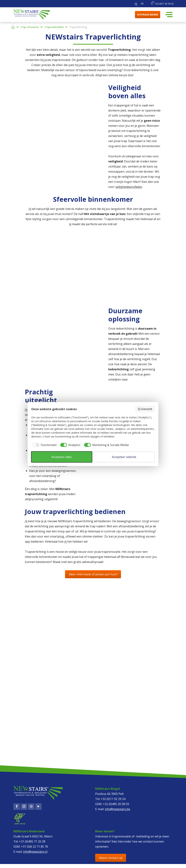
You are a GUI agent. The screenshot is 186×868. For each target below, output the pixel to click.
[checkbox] (44, 445)
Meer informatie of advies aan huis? (93, 574)
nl (136, 4)
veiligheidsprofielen (129, 187)
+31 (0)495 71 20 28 (32, 841)
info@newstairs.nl (35, 852)
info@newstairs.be (117, 809)
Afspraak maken (148, 15)
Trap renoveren (30, 27)
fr (142, 4)
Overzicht (145, 409)
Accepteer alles (62, 457)
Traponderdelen (54, 27)
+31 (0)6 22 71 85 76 (35, 847)
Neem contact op (111, 858)
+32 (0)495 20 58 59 (116, 804)
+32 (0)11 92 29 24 (162, 3)
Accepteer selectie (124, 457)
